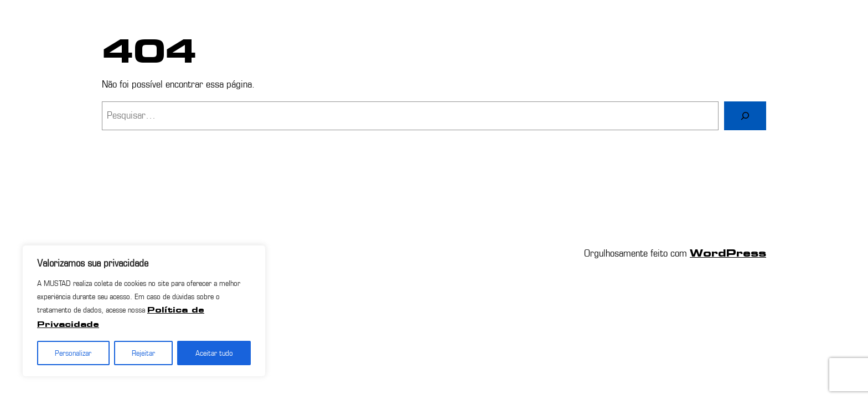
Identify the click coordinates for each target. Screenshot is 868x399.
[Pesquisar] (745, 116)
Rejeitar (143, 353)
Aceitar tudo (214, 353)
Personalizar (73, 353)
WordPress (728, 254)
